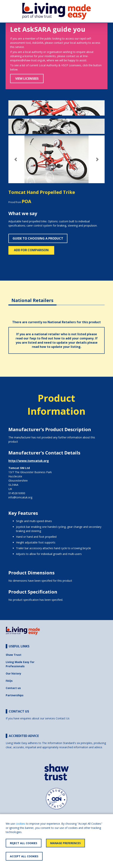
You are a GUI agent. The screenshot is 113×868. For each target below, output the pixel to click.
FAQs (9, 681)
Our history (13, 673)
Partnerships (15, 695)
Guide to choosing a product (38, 238)
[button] (16, 159)
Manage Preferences (65, 843)
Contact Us (63, 718)
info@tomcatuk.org (20, 497)
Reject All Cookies (24, 843)
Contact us (13, 688)
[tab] (32, 297)
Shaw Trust (14, 655)
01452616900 (17, 493)
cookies (20, 824)
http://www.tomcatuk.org (29, 461)
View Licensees (27, 79)
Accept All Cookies (24, 856)
